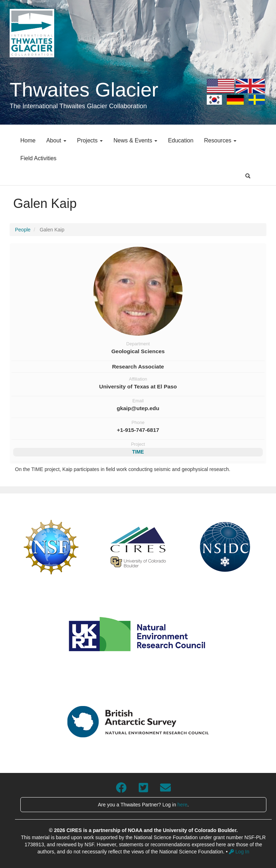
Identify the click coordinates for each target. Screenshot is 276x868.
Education (181, 140)
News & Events (135, 140)
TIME (138, 452)
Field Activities (38, 158)
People (23, 230)
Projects (90, 140)
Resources (220, 140)
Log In (239, 852)
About (56, 140)
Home (28, 140)
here (183, 805)
